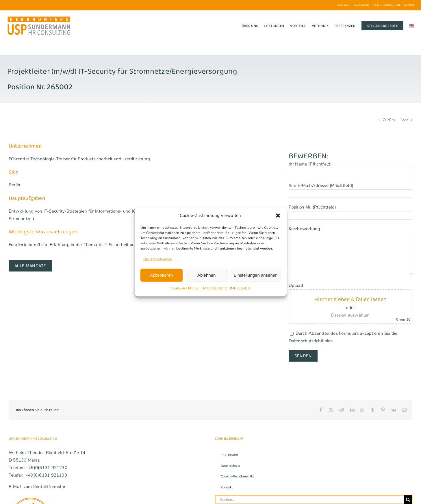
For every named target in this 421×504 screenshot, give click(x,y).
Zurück (389, 120)
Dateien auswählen (350, 315)
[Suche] (408, 500)
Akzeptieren (161, 275)
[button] (278, 216)
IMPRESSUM (240, 288)
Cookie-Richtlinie (184, 288)
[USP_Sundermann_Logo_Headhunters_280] (39, 18)
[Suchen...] (310, 500)
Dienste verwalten (158, 259)
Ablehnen (206, 275)
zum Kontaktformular (44, 487)
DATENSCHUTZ (214, 288)
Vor (405, 120)
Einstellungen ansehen (256, 275)
